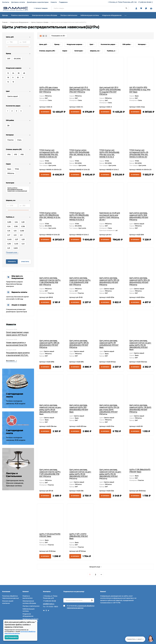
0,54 (16, 222)
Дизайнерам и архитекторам (38, 2)
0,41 (23, 244)
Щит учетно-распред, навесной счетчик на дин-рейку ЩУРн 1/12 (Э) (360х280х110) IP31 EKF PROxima (110, 474)
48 (24, 73)
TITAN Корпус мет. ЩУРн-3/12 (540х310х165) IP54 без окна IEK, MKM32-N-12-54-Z (109, 153)
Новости (54, 2)
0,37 (17, 239)
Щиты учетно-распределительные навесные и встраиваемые (17, 189)
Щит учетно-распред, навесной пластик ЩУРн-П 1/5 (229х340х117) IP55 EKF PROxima (80, 281)
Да (8, 125)
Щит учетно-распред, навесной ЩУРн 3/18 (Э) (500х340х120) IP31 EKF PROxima (49, 344)
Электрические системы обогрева (29, 602)
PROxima (11, 173)
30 (18, 77)
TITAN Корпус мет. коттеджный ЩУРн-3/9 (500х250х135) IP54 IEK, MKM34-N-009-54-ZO (49, 153)
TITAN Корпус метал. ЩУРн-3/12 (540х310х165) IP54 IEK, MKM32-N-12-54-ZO (80, 153)
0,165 (16, 226)
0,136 (23, 226)
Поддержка (63, 2)
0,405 (9, 239)
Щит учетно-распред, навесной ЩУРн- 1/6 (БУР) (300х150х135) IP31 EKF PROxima (140, 409)
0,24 (9, 226)
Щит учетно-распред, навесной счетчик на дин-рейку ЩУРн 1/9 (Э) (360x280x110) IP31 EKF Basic (50, 410)
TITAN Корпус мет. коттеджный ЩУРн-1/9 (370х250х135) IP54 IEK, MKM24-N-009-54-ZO (139, 153)
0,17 (9, 235)
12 (8, 73)
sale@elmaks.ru (49, 604)
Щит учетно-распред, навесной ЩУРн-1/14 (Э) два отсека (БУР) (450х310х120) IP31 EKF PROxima (109, 410)
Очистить (25, 262)
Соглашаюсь (12, 637)
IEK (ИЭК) (17, 59)
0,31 (9, 248)
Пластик (10, 140)
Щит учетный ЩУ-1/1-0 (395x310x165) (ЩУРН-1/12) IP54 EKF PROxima (80, 90)
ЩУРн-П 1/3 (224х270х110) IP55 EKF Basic (50, 535)
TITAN (17, 169)
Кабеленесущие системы (28, 610)
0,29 (23, 222)
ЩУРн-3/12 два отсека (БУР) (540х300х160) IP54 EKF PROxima (50, 90)
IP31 (16, 154)
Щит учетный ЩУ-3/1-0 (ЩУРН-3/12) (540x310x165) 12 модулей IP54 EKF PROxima (110, 91)
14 (8, 82)
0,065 (22, 231)
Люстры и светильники (31, 606)
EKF (9, 59)
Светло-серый (13, 96)
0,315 (9, 244)
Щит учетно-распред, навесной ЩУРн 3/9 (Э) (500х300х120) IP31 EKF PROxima (79, 344)
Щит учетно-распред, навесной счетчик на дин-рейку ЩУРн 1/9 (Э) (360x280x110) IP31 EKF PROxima (80, 474)
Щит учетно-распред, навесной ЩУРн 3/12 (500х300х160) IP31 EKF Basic (79, 409)
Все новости (11, 361)
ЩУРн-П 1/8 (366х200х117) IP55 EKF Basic (140, 471)
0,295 (9, 222)
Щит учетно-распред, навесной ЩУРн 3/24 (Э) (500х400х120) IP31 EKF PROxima (140, 281)
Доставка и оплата (18, 2)
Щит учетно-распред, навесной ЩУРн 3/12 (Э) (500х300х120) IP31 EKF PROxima (109, 281)
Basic (9, 169)
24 (13, 73)
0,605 (16, 248)
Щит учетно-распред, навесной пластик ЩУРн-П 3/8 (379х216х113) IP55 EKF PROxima (50, 281)
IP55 (22, 154)
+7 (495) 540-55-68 (144, 2)
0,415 (16, 244)
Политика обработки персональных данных (10, 597)
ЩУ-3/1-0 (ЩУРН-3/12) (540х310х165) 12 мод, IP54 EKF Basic (140, 90)
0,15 (15, 231)
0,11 (21, 235)
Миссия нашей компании (8, 602)
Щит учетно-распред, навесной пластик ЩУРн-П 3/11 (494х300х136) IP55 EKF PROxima (50, 473)
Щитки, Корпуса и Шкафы (40, 22)
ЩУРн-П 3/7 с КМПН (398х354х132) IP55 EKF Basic (79, 536)
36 (19, 73)
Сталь (19, 140)
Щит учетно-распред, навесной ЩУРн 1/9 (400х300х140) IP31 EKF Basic (109, 344)
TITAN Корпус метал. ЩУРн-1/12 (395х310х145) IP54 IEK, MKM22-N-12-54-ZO (50, 216)
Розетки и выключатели (28, 597)
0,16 (9, 231)
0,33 (23, 239)
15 (13, 82)
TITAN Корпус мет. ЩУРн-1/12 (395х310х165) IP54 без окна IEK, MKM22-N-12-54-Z (79, 216)
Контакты (6, 2)
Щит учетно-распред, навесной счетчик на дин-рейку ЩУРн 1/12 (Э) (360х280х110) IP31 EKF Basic (140, 345)
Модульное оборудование (19, 22)
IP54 (9, 154)
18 (8, 77)
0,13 (15, 235)
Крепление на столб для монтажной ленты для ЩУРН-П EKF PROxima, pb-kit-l (110, 216)
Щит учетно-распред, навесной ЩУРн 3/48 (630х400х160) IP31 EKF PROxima (139, 216)
